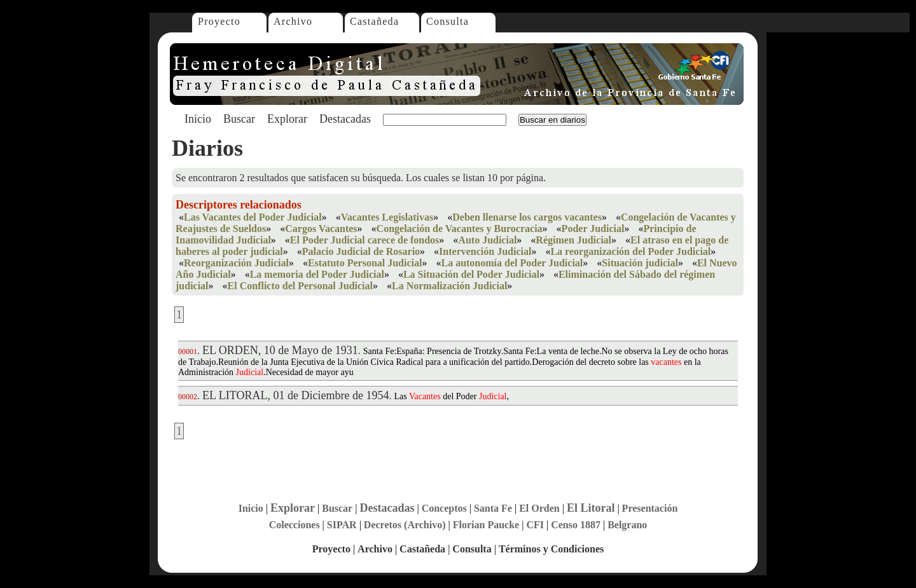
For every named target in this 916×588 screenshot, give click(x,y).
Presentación (650, 508)
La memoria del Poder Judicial (317, 274)
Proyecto (219, 21)
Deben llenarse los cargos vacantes (527, 217)
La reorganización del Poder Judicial (630, 251)
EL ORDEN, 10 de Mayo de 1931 (280, 350)
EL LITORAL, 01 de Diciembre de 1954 (295, 395)
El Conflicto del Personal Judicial (300, 286)
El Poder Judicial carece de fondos (365, 240)
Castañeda (374, 21)
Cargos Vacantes (321, 229)
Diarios (207, 148)
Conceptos (444, 508)
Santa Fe (493, 508)
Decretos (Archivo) (405, 525)
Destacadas (345, 119)
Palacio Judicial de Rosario (361, 251)
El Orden (539, 508)
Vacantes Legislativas (387, 217)
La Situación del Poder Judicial (471, 274)
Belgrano (627, 525)
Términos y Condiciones (551, 549)
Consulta (448, 21)
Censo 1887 (576, 525)
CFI (535, 525)
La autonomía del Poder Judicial (512, 263)
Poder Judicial (593, 229)
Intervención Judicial (485, 251)
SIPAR (342, 525)
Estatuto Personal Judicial (365, 263)
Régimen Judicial (573, 240)
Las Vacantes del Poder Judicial (253, 217)
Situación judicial (640, 263)
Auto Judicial (487, 240)
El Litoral (591, 508)
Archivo (293, 21)
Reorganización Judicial (236, 263)
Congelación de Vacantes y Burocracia (460, 229)
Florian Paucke (486, 525)
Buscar (239, 119)
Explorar (287, 119)
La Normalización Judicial (449, 286)
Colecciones (295, 525)
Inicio (198, 119)
